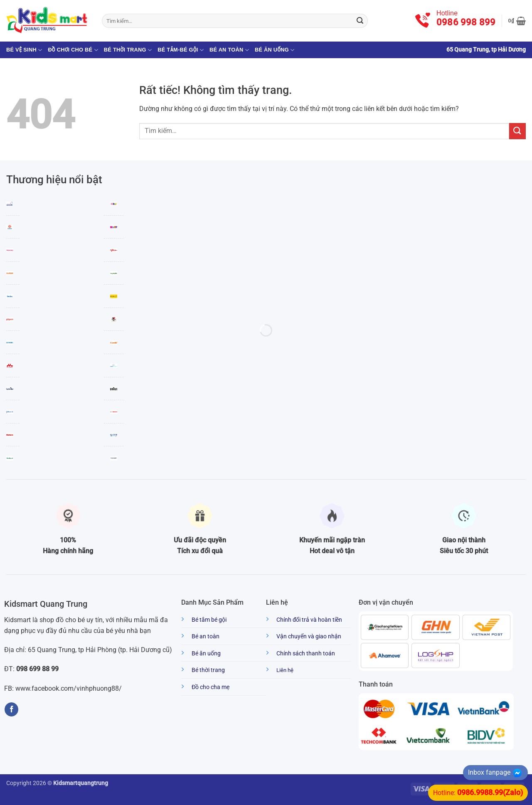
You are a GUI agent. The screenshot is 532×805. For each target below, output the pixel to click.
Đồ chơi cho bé (73, 50)
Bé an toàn (229, 50)
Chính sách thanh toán (306, 654)
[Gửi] (360, 21)
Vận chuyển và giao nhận (309, 636)
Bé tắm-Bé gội (181, 50)
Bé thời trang (128, 50)
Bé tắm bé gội (209, 620)
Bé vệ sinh (24, 50)
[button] (517, 21)
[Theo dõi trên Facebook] (11, 709)
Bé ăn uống (275, 50)
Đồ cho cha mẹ (211, 687)
